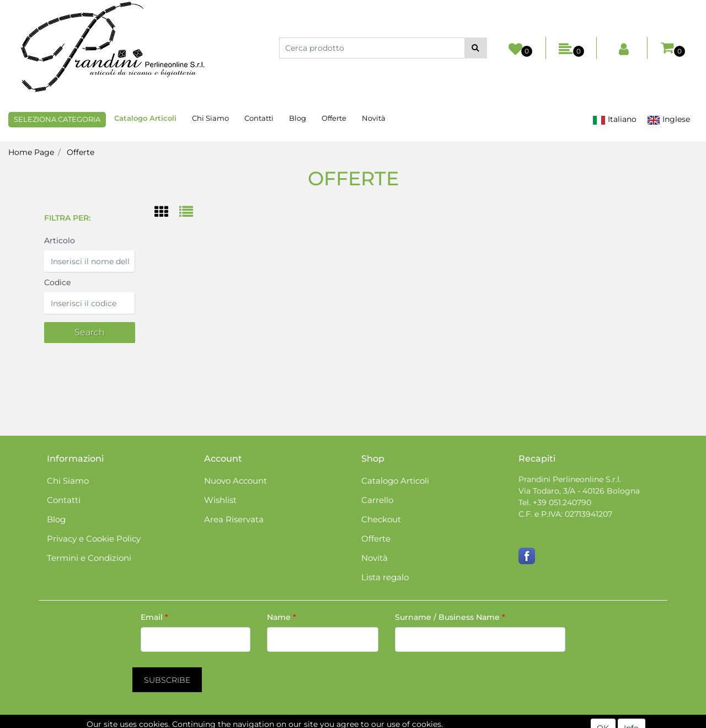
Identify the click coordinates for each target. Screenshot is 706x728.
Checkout (381, 519)
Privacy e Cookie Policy (94, 539)
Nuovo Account (236, 481)
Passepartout (400, 722)
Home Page (31, 152)
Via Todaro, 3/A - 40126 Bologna (579, 491)
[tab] (167, 213)
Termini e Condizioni (89, 558)
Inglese (668, 119)
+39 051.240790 (562, 502)
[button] (476, 48)
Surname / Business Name (450, 617)
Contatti (259, 118)
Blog (298, 118)
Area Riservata (234, 519)
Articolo (60, 240)
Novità (374, 118)
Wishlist (220, 500)
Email (154, 617)
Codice (57, 282)
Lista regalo (385, 577)
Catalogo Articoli (145, 118)
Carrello (377, 500)
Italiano (614, 119)
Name (282, 617)
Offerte (334, 118)
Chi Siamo (210, 118)
